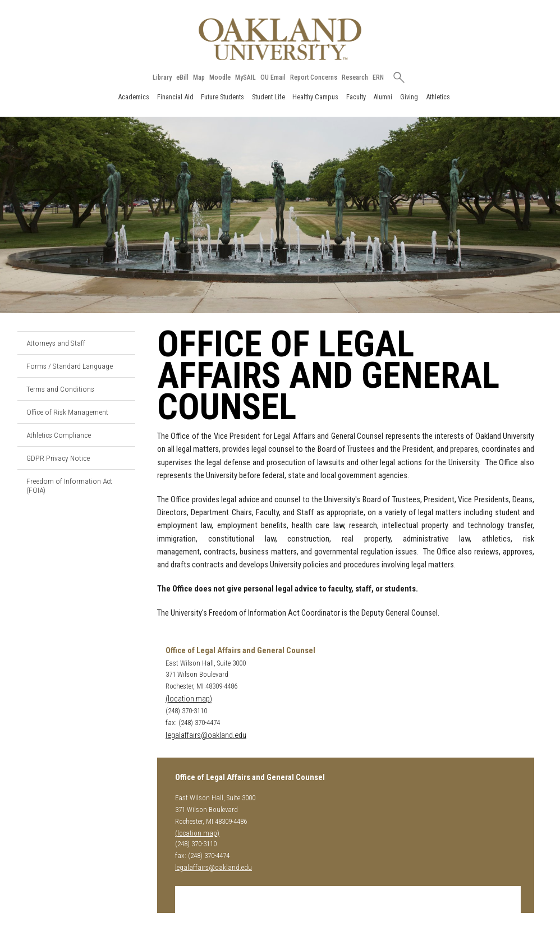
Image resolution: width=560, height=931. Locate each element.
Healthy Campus (315, 97)
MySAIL (245, 77)
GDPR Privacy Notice (58, 458)
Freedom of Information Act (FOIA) (69, 485)
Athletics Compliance (59, 435)
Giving (409, 97)
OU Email (273, 77)
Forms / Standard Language (70, 366)
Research (355, 77)
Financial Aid (175, 97)
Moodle (220, 77)
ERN (378, 77)
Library (162, 77)
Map (199, 77)
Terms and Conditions (60, 389)
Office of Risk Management (67, 412)
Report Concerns (314, 77)
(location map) (189, 699)
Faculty (356, 97)
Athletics (438, 97)
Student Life (268, 97)
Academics (134, 97)
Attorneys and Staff (56, 343)
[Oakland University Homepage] (280, 39)
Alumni (383, 97)
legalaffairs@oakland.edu (206, 735)
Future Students (222, 97)
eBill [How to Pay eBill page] (182, 77)
